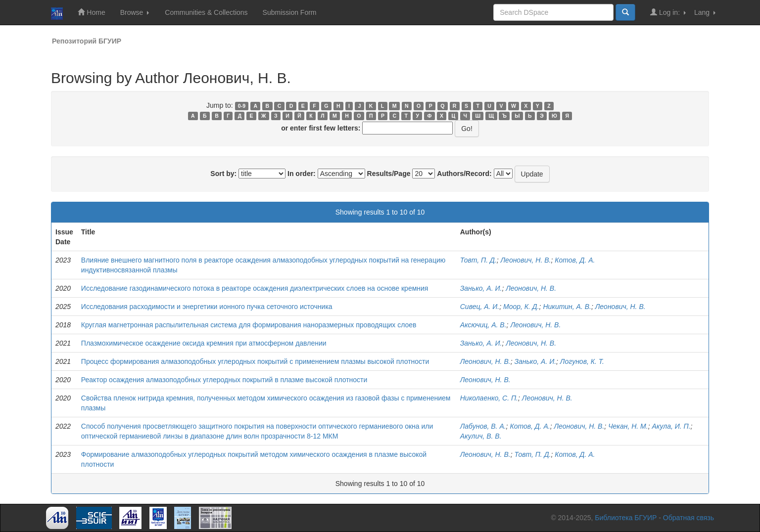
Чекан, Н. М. (628, 426)
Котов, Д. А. (575, 260)
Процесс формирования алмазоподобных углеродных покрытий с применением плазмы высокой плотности (255, 361)
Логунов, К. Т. (582, 361)
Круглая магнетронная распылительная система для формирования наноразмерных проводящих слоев (249, 325)
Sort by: (223, 174)
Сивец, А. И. (480, 307)
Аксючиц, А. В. (483, 325)
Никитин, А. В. (567, 307)
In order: (302, 174)
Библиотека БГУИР (626, 518)
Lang (705, 12)
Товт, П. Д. (478, 260)
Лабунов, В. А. (483, 426)
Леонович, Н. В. (526, 260)
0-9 (242, 106)
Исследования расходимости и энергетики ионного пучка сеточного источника (207, 307)
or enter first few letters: (321, 128)
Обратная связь (689, 518)
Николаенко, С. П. (489, 398)
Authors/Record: (464, 174)
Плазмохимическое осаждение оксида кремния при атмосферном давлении (204, 343)
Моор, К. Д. (521, 307)
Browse (135, 12)
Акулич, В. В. (481, 436)
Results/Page (389, 174)
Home (91, 12)
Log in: (668, 12)
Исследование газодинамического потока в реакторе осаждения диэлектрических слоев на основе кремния (255, 288)
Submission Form (290, 12)
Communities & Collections (206, 12)
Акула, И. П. (671, 426)
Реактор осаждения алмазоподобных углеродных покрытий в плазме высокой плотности (224, 380)
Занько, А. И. (481, 288)
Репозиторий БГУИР (87, 41)
